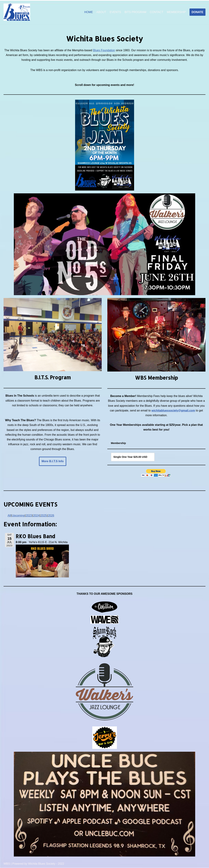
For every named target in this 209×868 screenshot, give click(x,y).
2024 (36, 515)
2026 (51, 515)
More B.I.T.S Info (53, 461)
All (9, 515)
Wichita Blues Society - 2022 (46, 864)
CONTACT (157, 12)
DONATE (197, 12)
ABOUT (101, 12)
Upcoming (18, 515)
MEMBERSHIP (176, 12)
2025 (44, 515)
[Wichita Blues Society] (17, 12)
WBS (7, 864)
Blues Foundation (104, 50)
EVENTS (115, 12)
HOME (89, 12)
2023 (29, 515)
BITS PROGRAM (135, 12)
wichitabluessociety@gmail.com (173, 410)
